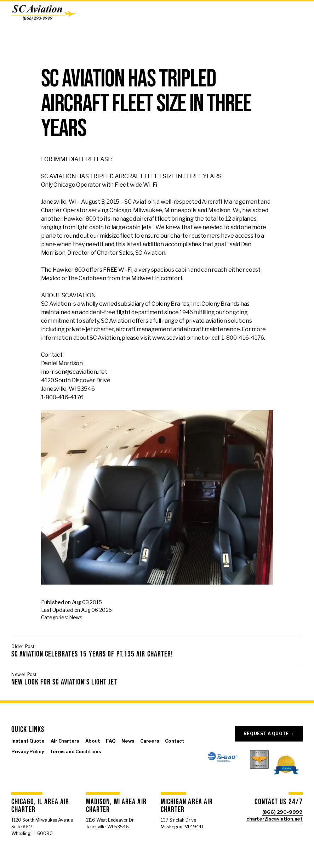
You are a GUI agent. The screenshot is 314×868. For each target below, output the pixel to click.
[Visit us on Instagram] (37, 762)
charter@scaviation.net (275, 819)
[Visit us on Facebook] (15, 762)
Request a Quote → (269, 734)
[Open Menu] (304, 13)
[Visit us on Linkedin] (47, 762)
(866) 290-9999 (282, 812)
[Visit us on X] (26, 762)
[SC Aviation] (44, 13)
